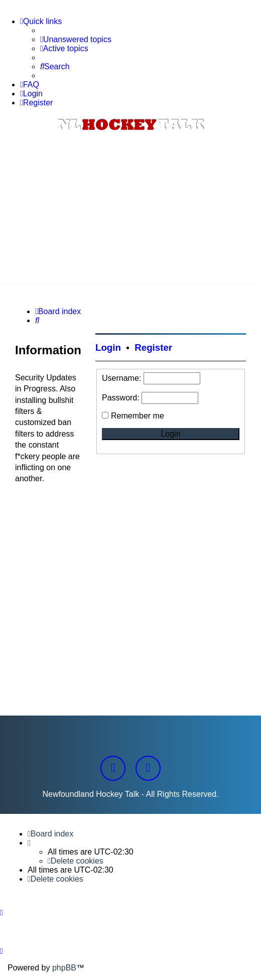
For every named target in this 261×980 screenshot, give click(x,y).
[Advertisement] (130, 209)
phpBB (64, 968)
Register (153, 347)
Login (108, 347)
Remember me (138, 416)
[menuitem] (76, 40)
